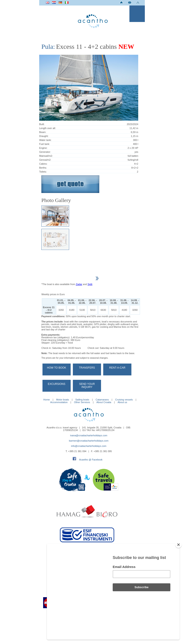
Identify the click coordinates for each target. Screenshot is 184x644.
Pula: (48, 46)
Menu (137, 14)
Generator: (45, 152)
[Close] (178, 568)
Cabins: (43, 164)
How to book (57, 368)
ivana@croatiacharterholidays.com (89, 435)
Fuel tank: (44, 144)
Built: (42, 124)
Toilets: (43, 172)
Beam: (43, 132)
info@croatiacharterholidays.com (89, 446)
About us (122, 402)
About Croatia (104, 402)
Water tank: (45, 140)
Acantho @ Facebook (91, 460)
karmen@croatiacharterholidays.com (89, 441)
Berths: (43, 168)
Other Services (82, 402)
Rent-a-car (117, 368)
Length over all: (47, 128)
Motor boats (63, 400)
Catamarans (102, 400)
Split (90, 284)
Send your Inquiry (87, 386)
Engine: (43, 148)
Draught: (44, 136)
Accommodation (59, 402)
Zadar (79, 284)
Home (47, 400)
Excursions (56, 384)
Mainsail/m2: (46, 156)
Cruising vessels (124, 400)
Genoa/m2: (45, 160)
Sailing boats (82, 400)
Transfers (87, 368)
